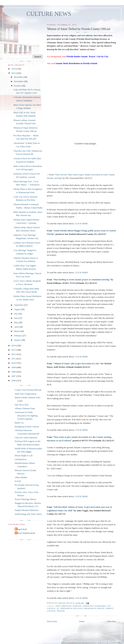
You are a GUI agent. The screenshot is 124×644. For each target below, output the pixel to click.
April (17, 327)
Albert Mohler (21, 477)
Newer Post (52, 621)
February (18, 336)
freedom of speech (94, 608)
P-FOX (18, 481)
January (18, 340)
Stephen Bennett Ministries (27, 510)
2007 (14, 376)
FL (58, 608)
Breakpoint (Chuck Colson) (27, 427)
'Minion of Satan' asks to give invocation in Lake (76, 363)
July (16, 314)
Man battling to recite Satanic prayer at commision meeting (81, 280)
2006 (14, 380)
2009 (14, 367)
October (18, 86)
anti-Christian (64, 606)
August (18, 309)
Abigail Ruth (21, 529)
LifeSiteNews (21, 459)
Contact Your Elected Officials (28, 390)
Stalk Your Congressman (26, 394)
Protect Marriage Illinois (25, 499)
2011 (14, 359)
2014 (14, 345)
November (19, 81)
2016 (14, 69)
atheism (77, 606)
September (19, 305)
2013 (14, 350)
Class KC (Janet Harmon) (26, 437)
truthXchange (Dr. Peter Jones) (28, 514)
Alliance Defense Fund (25, 408)
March (17, 331)
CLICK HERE (81, 223)
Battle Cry (19, 423)
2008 (14, 372)
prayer (61, 611)
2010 (14, 363)
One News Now (22, 405)
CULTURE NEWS (49, 14)
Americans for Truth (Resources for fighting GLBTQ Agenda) (26, 416)
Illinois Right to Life (24, 455)
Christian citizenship (94, 606)
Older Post (111, 621)
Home (82, 621)
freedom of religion (71, 608)
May (16, 322)
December (19, 77)
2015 (14, 73)
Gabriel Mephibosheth (25, 533)
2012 (14, 354)
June (16, 318)
